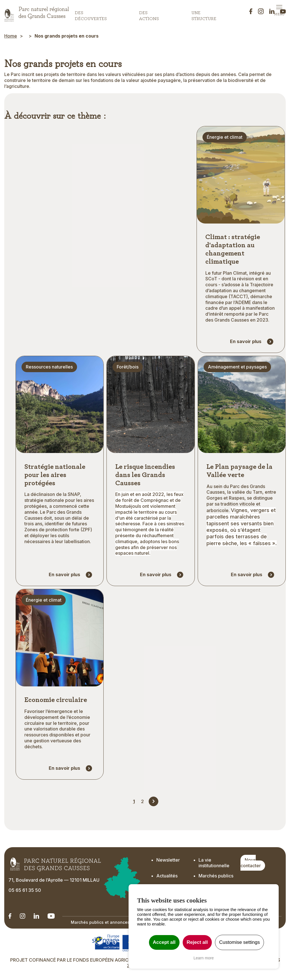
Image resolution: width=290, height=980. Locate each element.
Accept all (164, 942)
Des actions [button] (149, 14)
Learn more (204, 958)
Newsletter (169, 861)
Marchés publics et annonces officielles (111, 924)
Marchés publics (216, 877)
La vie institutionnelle (214, 864)
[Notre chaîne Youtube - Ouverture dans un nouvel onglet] (51, 917)
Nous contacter (251, 864)
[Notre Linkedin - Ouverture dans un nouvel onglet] (10, 917)
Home (11, 36)
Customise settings (240, 942)
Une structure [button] (204, 14)
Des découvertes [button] (91, 14)
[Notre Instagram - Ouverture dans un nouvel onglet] (23, 917)
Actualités (167, 877)
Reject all (197, 942)
